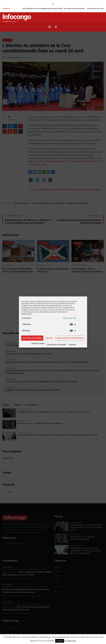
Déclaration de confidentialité (57, 345)
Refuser (49, 338)
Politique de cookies (38, 343)
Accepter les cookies (32, 338)
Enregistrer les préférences (70, 338)
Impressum (72, 345)
